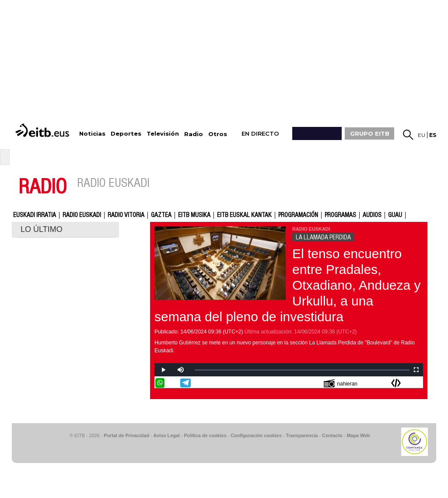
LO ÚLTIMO (42, 229)
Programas (340, 215)
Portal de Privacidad (126, 435)
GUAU (395, 215)
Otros (218, 134)
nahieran (341, 383)
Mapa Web (358, 435)
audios (372, 215)
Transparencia (302, 435)
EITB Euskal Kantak (244, 215)
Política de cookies (205, 435)
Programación (298, 215)
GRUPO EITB (370, 133)
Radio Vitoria (126, 215)
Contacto (332, 435)
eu (422, 135)
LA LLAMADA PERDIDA (323, 237)
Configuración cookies (256, 435)
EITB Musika (194, 215)
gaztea (161, 215)
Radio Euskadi (82, 215)
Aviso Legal (167, 435)
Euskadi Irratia (35, 215)
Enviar (417, 383)
